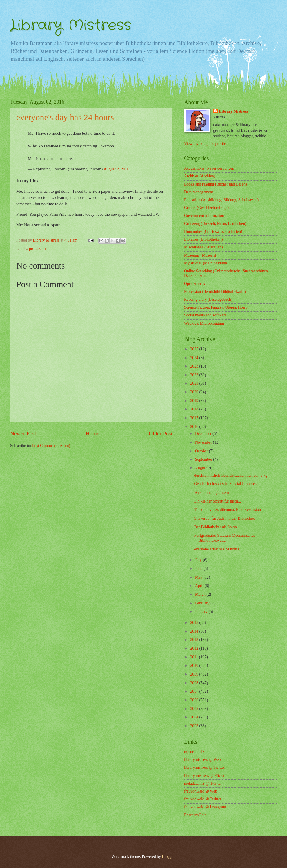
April (200, 586)
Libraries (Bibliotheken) (204, 239)
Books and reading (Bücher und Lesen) (215, 184)
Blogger (168, 857)
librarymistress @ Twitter (205, 767)
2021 (195, 383)
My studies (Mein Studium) (206, 263)
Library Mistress (71, 26)
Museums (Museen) (200, 255)
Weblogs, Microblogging (204, 323)
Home (92, 434)
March (201, 594)
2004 (195, 717)
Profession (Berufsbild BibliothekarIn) (215, 292)
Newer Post (23, 434)
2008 (195, 683)
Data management (199, 192)
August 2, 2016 (116, 169)
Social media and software (205, 315)
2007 (195, 691)
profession (37, 249)
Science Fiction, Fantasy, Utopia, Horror (216, 307)
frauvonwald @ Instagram (205, 807)
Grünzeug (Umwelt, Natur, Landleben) (215, 224)
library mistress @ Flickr (204, 776)
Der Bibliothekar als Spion (215, 527)
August (201, 468)
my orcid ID (194, 752)
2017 (195, 418)
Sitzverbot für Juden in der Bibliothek (224, 518)
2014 (195, 631)
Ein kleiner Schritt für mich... (217, 501)
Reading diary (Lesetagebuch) (208, 299)
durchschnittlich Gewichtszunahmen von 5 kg (231, 475)
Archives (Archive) (200, 176)
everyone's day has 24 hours (216, 549)
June (199, 569)
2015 (195, 623)
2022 (195, 375)
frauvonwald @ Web (201, 791)
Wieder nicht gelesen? (212, 492)
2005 (195, 709)
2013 (195, 640)
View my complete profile (205, 144)
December (204, 434)
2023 (195, 366)
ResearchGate (195, 815)
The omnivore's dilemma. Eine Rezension (227, 510)
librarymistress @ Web (202, 760)
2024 (195, 358)
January (202, 612)
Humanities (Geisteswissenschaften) (213, 232)
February (203, 603)
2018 (195, 409)
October (202, 451)
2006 (195, 700)
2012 (195, 648)
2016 (195, 427)
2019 (195, 401)
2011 (195, 657)
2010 (195, 666)
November (204, 442)
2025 (195, 349)
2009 (195, 674)
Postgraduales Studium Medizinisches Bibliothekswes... (224, 538)
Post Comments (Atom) (51, 446)
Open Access (195, 284)
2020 (195, 392)
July (199, 560)
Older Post (161, 434)
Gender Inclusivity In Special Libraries (225, 484)
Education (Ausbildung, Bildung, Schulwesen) (221, 200)
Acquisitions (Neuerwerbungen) (210, 168)
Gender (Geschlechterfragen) (207, 208)
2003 (195, 726)
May (199, 577)
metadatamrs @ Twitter (203, 783)
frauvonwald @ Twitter (203, 799)
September (204, 459)
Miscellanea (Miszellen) (204, 247)
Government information (204, 216)
